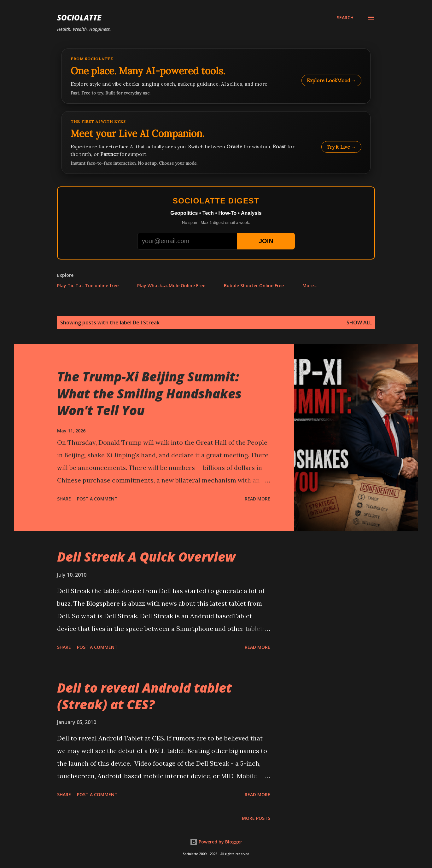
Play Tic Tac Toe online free (88, 286)
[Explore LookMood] (216, 76)
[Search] (345, 18)
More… (310, 286)
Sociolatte (79, 17)
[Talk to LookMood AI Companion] (216, 143)
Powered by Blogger (216, 842)
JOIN (266, 241)
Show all (359, 323)
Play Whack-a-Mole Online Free (171, 286)
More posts (256, 818)
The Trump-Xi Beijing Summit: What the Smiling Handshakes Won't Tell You (149, 393)
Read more (257, 499)
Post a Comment (97, 499)
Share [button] (64, 499)
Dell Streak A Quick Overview (146, 557)
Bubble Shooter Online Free (254, 286)
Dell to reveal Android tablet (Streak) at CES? (144, 696)
